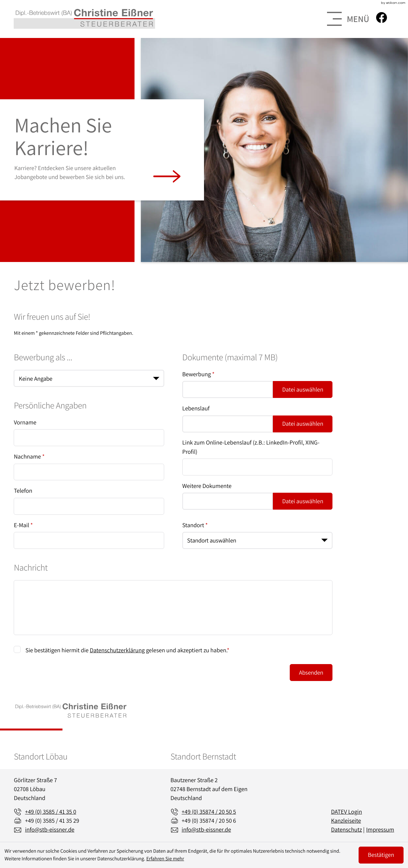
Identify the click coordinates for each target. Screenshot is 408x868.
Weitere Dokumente (207, 486)
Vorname (25, 423)
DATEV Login (346, 812)
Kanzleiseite (346, 821)
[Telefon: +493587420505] (209, 812)
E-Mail (23, 525)
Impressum (380, 830)
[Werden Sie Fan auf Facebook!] (382, 18)
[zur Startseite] (84, 19)
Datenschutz (346, 830)
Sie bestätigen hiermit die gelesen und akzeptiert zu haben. (127, 650)
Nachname (29, 457)
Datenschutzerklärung (117, 650)
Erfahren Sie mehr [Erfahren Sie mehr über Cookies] (165, 859)
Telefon (23, 491)
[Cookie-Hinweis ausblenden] (381, 855)
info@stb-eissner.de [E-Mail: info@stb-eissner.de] (50, 830)
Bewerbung (198, 374)
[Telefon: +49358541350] (50, 812)
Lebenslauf (196, 408)
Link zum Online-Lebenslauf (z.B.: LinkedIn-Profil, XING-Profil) (251, 447)
